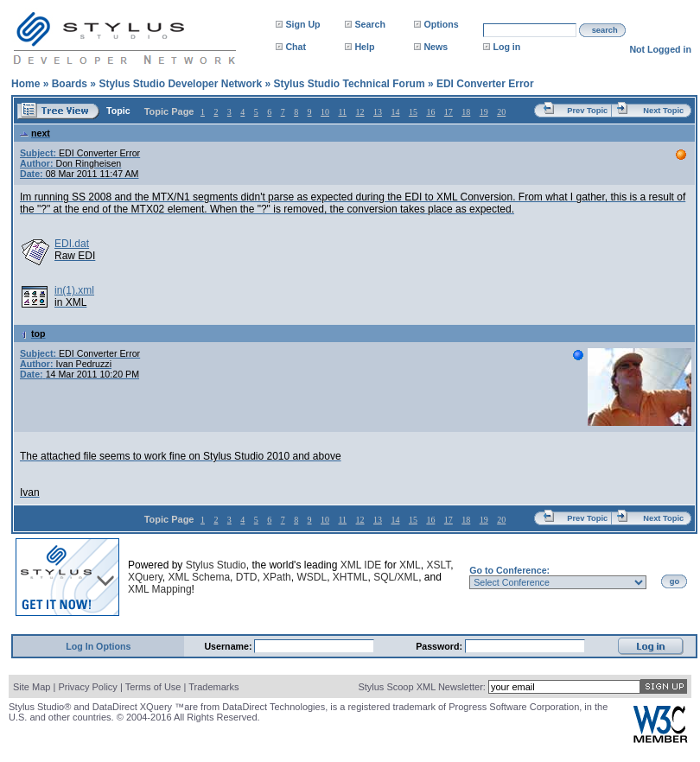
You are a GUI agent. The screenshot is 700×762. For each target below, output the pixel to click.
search (605, 30)
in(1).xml (74, 290)
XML (410, 565)
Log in (506, 47)
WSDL (312, 577)
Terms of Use (153, 687)
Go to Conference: (509, 570)
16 (430, 112)
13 (378, 112)
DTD (247, 577)
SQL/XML (396, 577)
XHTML (350, 577)
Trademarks (213, 687)
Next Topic (663, 111)
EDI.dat (72, 244)
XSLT (438, 565)
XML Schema (199, 577)
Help (364, 47)
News (436, 47)
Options (441, 24)
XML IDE (361, 565)
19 (484, 112)
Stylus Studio (216, 565)
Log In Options (98, 646)
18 (466, 112)
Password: (440, 646)
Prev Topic (587, 111)
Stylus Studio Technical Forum (349, 84)
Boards (70, 84)
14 (395, 112)
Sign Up (302, 24)
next (35, 133)
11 (342, 112)
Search (370, 24)
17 (449, 112)
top (33, 333)
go (675, 581)
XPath (277, 577)
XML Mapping (160, 589)
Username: (229, 646)
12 (360, 112)
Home (25, 84)
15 (413, 112)
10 (325, 112)
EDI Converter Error (485, 84)
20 (501, 112)
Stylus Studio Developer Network (180, 84)
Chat (296, 47)
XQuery (145, 577)
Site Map (32, 687)
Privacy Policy (87, 687)
